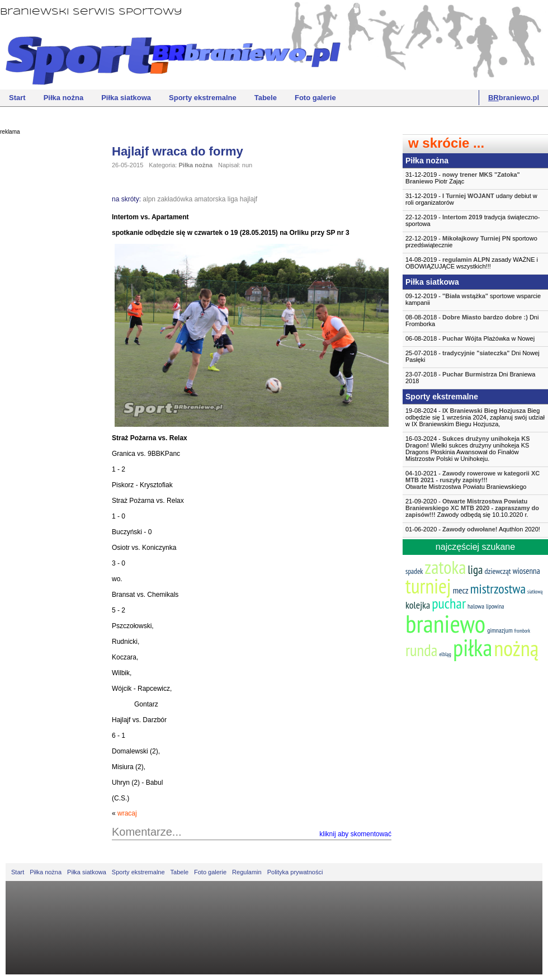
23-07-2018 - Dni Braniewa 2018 (470, 378)
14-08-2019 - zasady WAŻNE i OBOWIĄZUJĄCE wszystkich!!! (472, 263)
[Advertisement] (45, 310)
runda (421, 650)
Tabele (266, 98)
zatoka (445, 567)
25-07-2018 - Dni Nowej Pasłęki (473, 356)
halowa (476, 606)
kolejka (418, 605)
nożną (516, 648)
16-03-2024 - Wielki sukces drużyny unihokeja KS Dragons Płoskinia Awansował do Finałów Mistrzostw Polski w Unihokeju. (468, 449)
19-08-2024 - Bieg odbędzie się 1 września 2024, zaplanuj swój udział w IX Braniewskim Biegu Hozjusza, (475, 417)
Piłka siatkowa (126, 98)
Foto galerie (315, 98)
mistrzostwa (498, 589)
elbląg (445, 654)
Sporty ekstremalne (203, 98)
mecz (461, 590)
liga (475, 570)
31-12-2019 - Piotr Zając (463, 178)
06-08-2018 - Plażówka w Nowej (470, 338)
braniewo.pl (514, 98)
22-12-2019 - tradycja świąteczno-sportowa (473, 220)
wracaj (127, 813)
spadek (414, 571)
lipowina (495, 606)
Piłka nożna (64, 98)
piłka (473, 647)
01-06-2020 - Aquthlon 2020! (473, 529)
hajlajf (249, 199)
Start (17, 98)
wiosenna (526, 571)
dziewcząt (497, 571)
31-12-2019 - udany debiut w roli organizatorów (471, 199)
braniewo (445, 623)
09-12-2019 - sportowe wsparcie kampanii (473, 299)
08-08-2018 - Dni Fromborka (472, 321)
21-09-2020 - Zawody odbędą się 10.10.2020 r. (472, 508)
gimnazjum (500, 630)
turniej (428, 586)
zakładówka (175, 199)
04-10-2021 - (475, 480)
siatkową (535, 592)
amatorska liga (216, 199)
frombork (522, 631)
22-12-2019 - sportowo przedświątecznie (471, 242)
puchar (449, 603)
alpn (149, 199)
